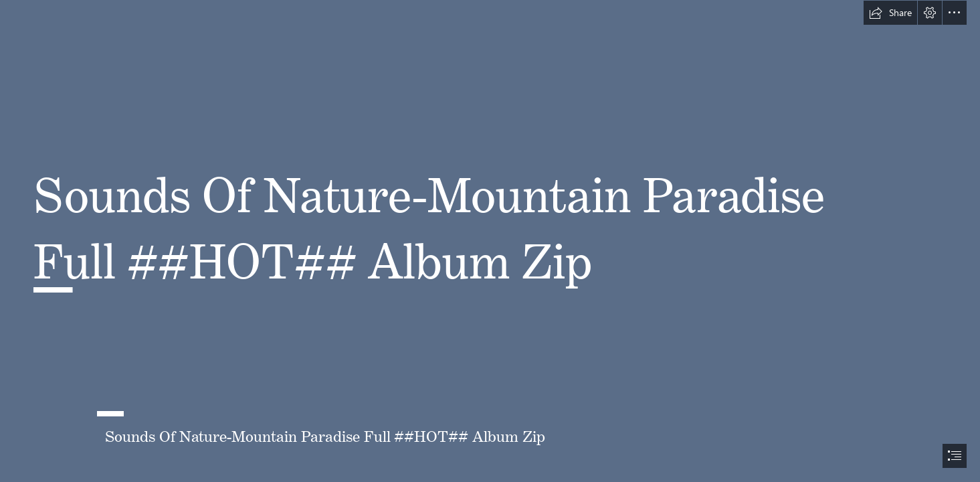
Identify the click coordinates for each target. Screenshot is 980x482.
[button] (890, 13)
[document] (490, 241)
